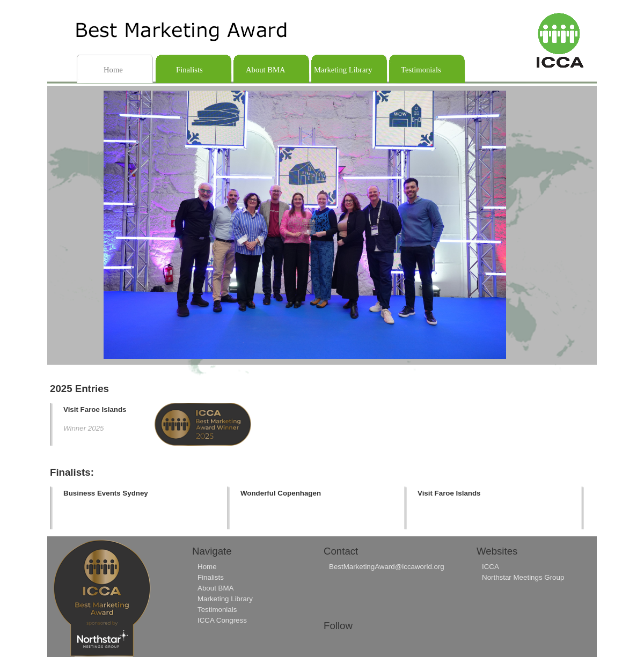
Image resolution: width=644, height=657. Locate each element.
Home (207, 567)
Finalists (211, 577)
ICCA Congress (222, 620)
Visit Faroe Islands (95, 409)
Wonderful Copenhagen (281, 493)
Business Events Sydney (106, 493)
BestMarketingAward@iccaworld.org (387, 567)
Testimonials (217, 610)
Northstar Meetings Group (523, 577)
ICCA (491, 567)
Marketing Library (225, 599)
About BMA (215, 588)
